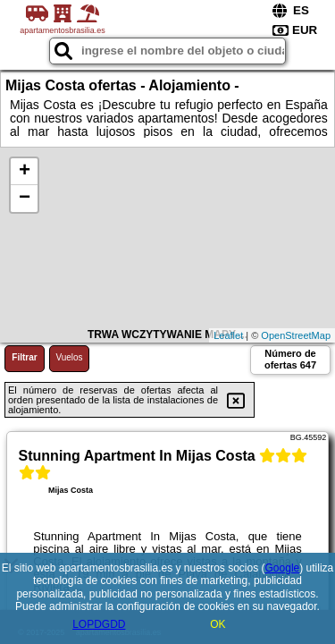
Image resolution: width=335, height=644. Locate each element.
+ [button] (25, 172)
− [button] (25, 199)
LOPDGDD (99, 624)
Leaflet (228, 335)
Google (283, 568)
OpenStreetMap (296, 335)
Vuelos (69, 357)
